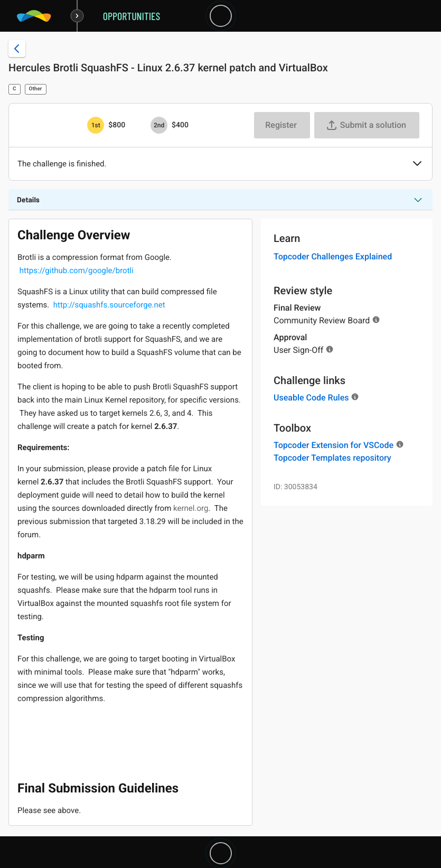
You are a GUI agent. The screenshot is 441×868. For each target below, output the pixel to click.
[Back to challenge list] (17, 49)
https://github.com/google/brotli (77, 270)
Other (36, 89)
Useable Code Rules (311, 398)
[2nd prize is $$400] (159, 125)
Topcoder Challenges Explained (333, 256)
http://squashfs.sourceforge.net (109, 305)
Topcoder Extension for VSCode (334, 445)
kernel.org (191, 508)
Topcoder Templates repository (332, 458)
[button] (417, 164)
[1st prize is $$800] (96, 125)
